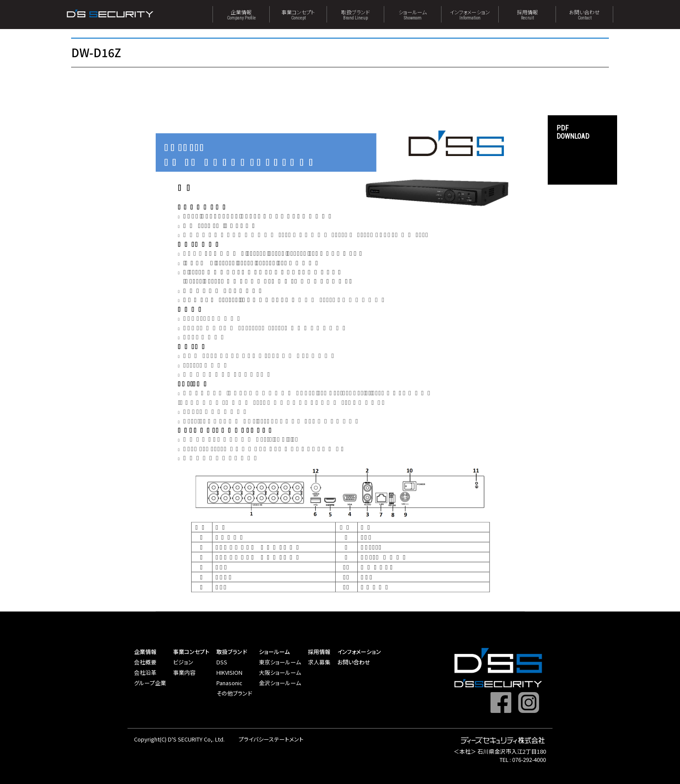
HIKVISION (229, 672)
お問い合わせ (584, 14)
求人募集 (319, 662)
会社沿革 (145, 672)
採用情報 (527, 14)
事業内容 (184, 672)
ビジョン (183, 662)
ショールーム (413, 14)
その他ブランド (234, 693)
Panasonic (229, 683)
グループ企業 (150, 683)
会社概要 (145, 662)
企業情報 (241, 14)
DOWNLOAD (582, 132)
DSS (222, 662)
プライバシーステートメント (271, 739)
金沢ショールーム (280, 683)
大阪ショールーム (280, 672)
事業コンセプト (298, 14)
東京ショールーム (280, 662)
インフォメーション (470, 14)
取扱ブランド (355, 14)
